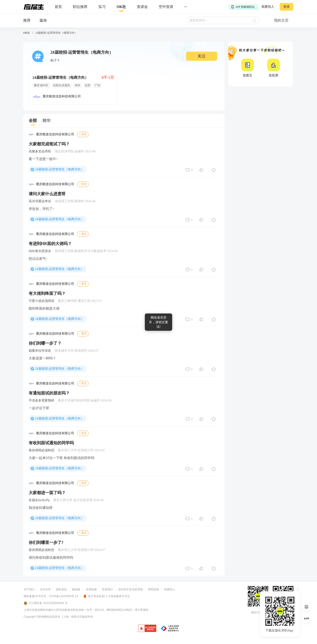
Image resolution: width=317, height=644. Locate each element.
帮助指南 (153, 589)
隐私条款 (61, 589)
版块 (43, 20)
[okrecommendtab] (121, 7)
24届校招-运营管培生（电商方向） (60, 169)
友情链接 (91, 589)
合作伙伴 (45, 589)
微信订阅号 (258, 612)
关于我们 (29, 589)
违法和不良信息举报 (130, 589)
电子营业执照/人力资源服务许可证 (106, 596)
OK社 (27, 33)
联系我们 (107, 589)
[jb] (147, 629)
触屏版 (76, 589)
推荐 (27, 20)
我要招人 (268, 7)
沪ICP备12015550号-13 (63, 596)
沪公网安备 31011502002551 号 (46, 603)
